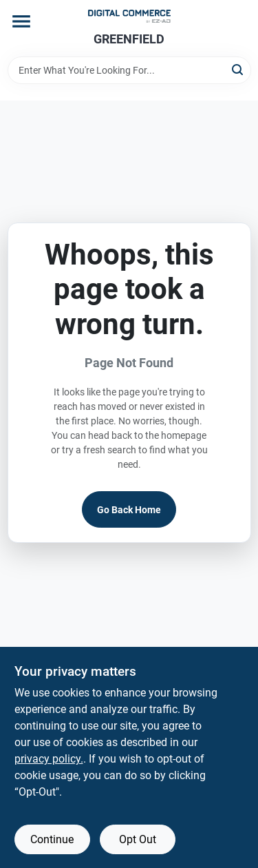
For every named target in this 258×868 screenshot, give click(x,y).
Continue (52, 839)
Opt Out (138, 839)
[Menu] (21, 21)
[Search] (238, 69)
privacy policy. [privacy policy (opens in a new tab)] (49, 759)
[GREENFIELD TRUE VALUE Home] (129, 16)
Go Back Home (129, 510)
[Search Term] (129, 70)
